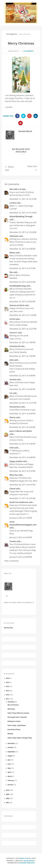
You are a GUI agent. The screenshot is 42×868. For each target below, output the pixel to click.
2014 (8, 686)
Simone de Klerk (17, 305)
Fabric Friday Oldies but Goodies (18, 713)
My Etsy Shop (8, 628)
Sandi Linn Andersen (19, 502)
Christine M (15, 346)
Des (11, 272)
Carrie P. (13, 333)
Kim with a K (15, 189)
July (9, 760)
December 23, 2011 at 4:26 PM (22, 414)
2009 (8, 794)
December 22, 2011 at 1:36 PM (22, 356)
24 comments (28, 51)
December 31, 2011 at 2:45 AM (22, 498)
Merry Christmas (13, 705)
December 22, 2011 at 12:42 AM (23, 232)
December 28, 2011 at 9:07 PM (22, 485)
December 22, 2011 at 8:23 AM (22, 282)
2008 (8, 798)
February (11, 780)
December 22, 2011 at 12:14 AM (23, 213)
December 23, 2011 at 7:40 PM (22, 444)
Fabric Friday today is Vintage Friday (20, 738)
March (10, 776)
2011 (8, 699)
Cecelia (13, 379)
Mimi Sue (14, 475)
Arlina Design (29, 861)
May (9, 768)
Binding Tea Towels (14, 721)
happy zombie (16, 461)
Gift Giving (11, 709)
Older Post (32, 166)
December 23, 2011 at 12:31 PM (23, 403)
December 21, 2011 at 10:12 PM (23, 199)
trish (12, 448)
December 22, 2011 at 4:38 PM (22, 376)
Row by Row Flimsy (14, 729)
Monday (10, 734)
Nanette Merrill (25, 131)
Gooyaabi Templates (27, 863)
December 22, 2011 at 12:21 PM (23, 329)
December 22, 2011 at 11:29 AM (23, 315)
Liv (11, 393)
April (9, 772)
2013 (8, 691)
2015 (8, 682)
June (9, 764)
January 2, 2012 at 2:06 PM (21, 537)
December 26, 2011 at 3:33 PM (22, 471)
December (11, 702)
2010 (8, 790)
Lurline (13, 203)
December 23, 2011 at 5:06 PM (22, 427)
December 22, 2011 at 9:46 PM (22, 389)
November (11, 743)
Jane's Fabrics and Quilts (21, 431)
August (10, 756)
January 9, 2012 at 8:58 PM (21, 557)
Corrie (12, 319)
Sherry (12, 417)
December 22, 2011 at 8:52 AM (22, 301)
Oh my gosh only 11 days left (17, 717)
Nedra (12, 253)
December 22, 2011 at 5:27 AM (22, 268)
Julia (12, 360)
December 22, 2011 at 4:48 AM (22, 249)
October (10, 747)
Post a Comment (12, 561)
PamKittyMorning (18, 286)
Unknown (14, 236)
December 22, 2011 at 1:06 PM (22, 342)
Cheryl (12, 489)
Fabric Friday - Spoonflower (17, 725)
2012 (8, 695)
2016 (8, 678)
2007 (8, 803)
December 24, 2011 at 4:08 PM (22, 457)
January (10, 785)
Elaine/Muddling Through (21, 216)
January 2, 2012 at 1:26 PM (21, 518)
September (11, 752)
